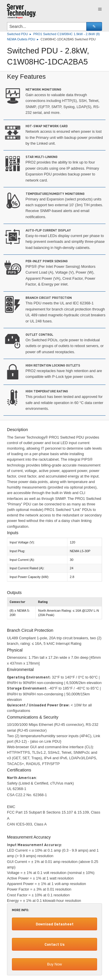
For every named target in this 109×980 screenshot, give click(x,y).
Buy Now (54, 964)
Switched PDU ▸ (20, 34)
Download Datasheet (55, 924)
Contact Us (54, 944)
